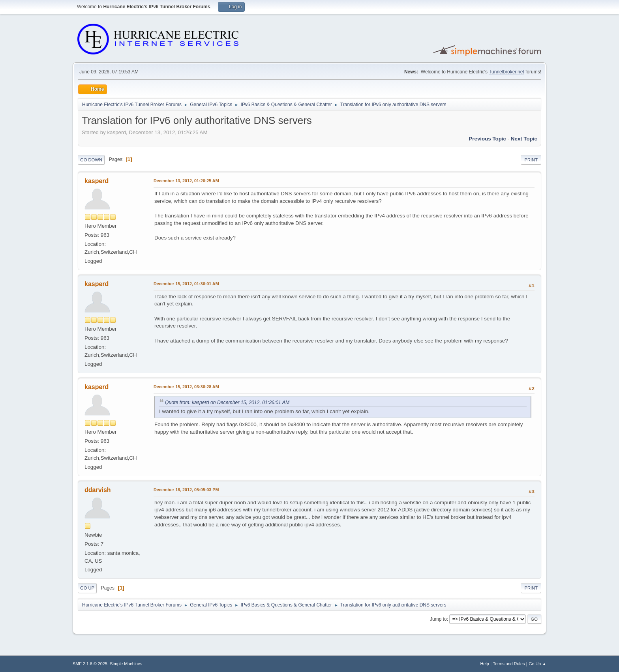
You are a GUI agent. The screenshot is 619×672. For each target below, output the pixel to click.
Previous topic (487, 139)
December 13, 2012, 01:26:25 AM (186, 181)
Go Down (91, 160)
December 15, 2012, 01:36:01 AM (186, 284)
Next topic (524, 139)
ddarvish (98, 490)
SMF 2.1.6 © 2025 (90, 664)
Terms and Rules (509, 664)
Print (531, 160)
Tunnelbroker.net (506, 72)
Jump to (438, 619)
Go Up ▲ (537, 664)
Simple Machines (126, 664)
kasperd (97, 181)
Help (485, 664)
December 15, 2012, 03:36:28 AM (186, 387)
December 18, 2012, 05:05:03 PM (186, 490)
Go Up (87, 588)
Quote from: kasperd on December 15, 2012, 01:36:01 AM (227, 402)
